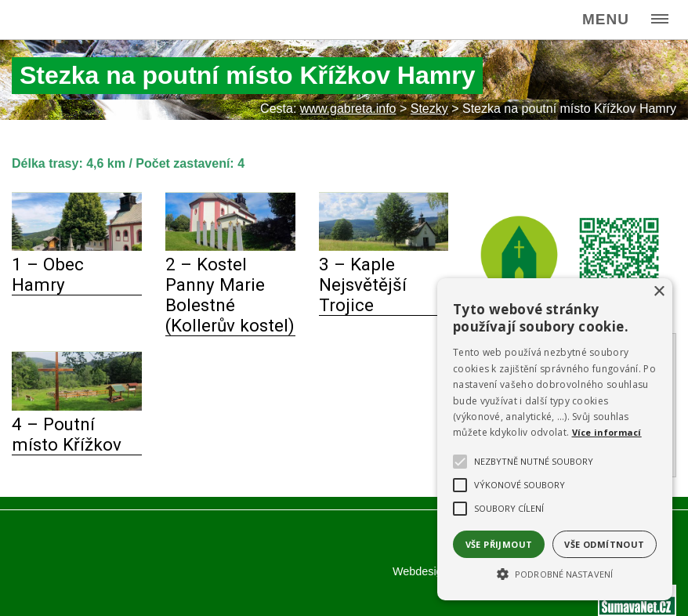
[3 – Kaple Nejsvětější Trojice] (384, 246)
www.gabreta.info (348, 109)
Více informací (607, 432)
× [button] (659, 292)
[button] (555, 573)
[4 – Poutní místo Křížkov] (77, 406)
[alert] (555, 439)
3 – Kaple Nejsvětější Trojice (363, 284)
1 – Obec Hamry (48, 274)
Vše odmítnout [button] (604, 544)
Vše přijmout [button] (499, 544)
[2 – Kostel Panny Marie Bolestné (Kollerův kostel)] (230, 246)
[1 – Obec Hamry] (77, 246)
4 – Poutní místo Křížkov (67, 434)
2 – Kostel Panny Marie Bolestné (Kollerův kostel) (230, 295)
